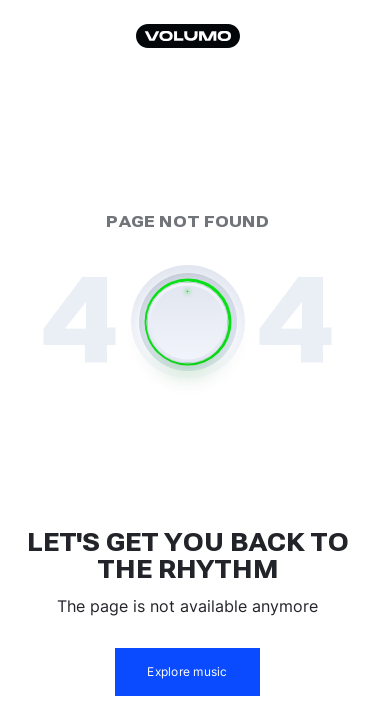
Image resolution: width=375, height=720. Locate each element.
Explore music (187, 671)
